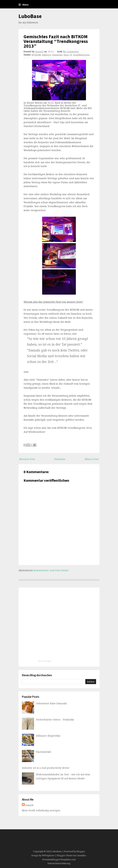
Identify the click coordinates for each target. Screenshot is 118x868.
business (57, 55)
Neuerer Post (27, 459)
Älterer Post (92, 459)
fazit (66, 55)
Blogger (81, 851)
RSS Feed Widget (45, 661)
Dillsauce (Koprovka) (48, 736)
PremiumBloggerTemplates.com (59, 860)
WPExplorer (48, 855)
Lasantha (81, 855)
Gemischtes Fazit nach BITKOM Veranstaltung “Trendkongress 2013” (56, 41)
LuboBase (30, 16)
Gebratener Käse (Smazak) (51, 703)
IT (71, 55)
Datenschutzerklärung (59, 863)
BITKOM (36, 55)
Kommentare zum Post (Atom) (51, 570)
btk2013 (47, 55)
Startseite (60, 459)
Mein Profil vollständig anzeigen (41, 810)
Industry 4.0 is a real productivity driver (46, 768)
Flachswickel (43, 752)
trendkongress (81, 55)
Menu (24, 5)
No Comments (71, 51)
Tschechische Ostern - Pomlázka (55, 720)
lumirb (39, 51)
